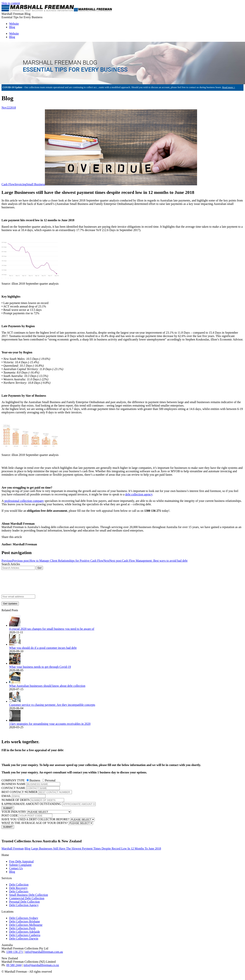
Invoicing (20, 184)
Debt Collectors (19, 891)
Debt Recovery (18, 888)
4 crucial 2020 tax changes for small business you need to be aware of (52, 629)
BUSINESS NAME (14, 784)
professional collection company (24, 501)
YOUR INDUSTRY (14, 812)
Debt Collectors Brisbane (25, 921)
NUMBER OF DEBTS (16, 800)
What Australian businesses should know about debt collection (47, 686)
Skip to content (11, 3)
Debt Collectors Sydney (24, 918)
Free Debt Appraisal (21, 861)
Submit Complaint (20, 865)
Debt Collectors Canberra (25, 935)
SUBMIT (8, 808)
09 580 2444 (14, 965)
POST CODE (10, 815)
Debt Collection (19, 885)
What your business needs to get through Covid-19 (40, 667)
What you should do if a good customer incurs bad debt (43, 648)
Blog (12, 872)
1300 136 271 (15, 952)
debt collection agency (139, 494)
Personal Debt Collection (24, 902)
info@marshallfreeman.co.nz (41, 965)
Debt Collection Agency (24, 905)
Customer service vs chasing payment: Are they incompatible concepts (52, 705)
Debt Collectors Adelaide (25, 932)
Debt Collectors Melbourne (26, 925)
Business (35, 780)
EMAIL (6, 796)
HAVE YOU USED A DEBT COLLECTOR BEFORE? (35, 819)
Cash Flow (8, 184)
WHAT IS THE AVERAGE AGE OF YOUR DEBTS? (35, 823)
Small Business (36, 184)
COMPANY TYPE (13, 780)
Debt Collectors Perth (22, 928)
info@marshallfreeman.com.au (44, 952)
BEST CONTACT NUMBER (19, 792)
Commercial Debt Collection (27, 898)
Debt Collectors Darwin (24, 939)
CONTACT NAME (13, 788)
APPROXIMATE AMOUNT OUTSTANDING (32, 804)
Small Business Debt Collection (29, 895)
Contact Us (16, 868)
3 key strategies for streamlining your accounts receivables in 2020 (50, 724)
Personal (50, 780)
